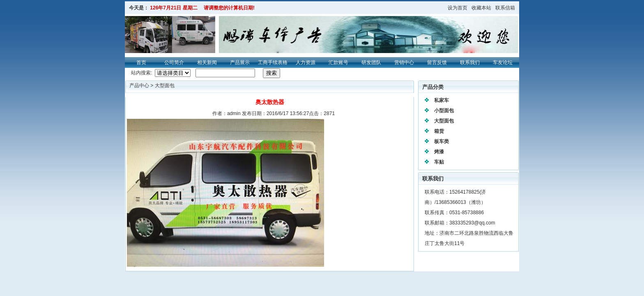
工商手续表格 (273, 62)
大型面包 (165, 86)
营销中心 (404, 62)
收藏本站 (481, 8)
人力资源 (306, 62)
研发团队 (371, 62)
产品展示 (240, 62)
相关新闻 (207, 62)
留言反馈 (437, 62)
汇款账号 (338, 62)
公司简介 (174, 62)
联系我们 (470, 62)
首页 (141, 62)
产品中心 (140, 86)
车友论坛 (503, 62)
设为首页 (458, 8)
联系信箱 (505, 8)
